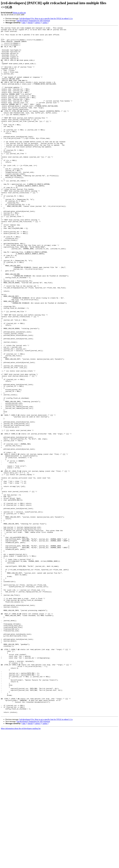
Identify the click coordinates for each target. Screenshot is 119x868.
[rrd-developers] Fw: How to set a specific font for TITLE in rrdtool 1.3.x (46, 19)
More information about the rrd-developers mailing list (21, 866)
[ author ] (45, 23)
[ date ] (24, 23)
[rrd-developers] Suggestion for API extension (33, 21)
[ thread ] (30, 23)
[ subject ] (38, 23)
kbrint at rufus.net (19, 13)
